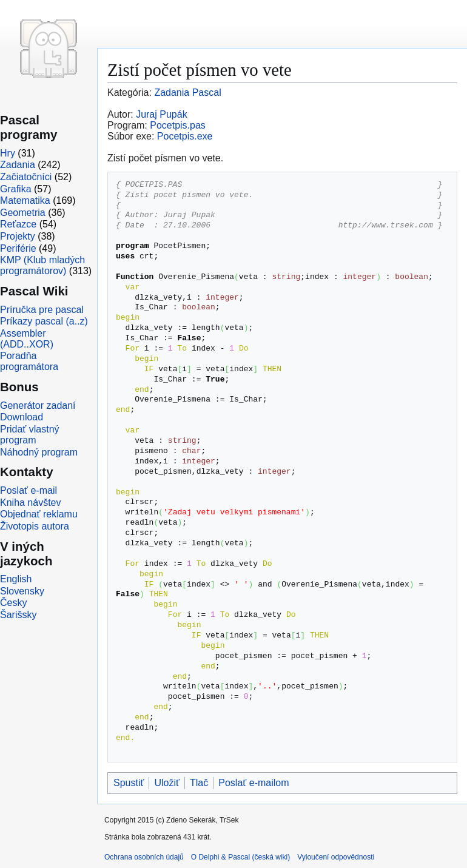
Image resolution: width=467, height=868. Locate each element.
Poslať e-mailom (254, 783)
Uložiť (167, 783)
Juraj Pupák (162, 114)
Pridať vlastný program (30, 435)
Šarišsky (18, 615)
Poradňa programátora (29, 361)
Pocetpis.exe (185, 136)
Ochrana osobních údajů (144, 857)
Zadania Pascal (187, 93)
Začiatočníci (26, 177)
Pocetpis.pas (178, 125)
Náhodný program (39, 452)
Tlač (199, 783)
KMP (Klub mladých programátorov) (42, 265)
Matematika (25, 200)
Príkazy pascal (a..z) (44, 321)
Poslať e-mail (29, 490)
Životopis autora (35, 526)
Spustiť (129, 783)
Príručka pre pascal (42, 310)
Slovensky (22, 591)
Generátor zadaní (38, 405)
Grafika (16, 189)
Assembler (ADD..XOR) (27, 339)
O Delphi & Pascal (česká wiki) (240, 857)
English (16, 579)
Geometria (23, 213)
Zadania (18, 165)
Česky (13, 603)
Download (22, 417)
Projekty (18, 236)
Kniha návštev (31, 503)
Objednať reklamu (39, 514)
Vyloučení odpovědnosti (336, 857)
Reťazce (18, 224)
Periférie (18, 248)
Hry (8, 153)
